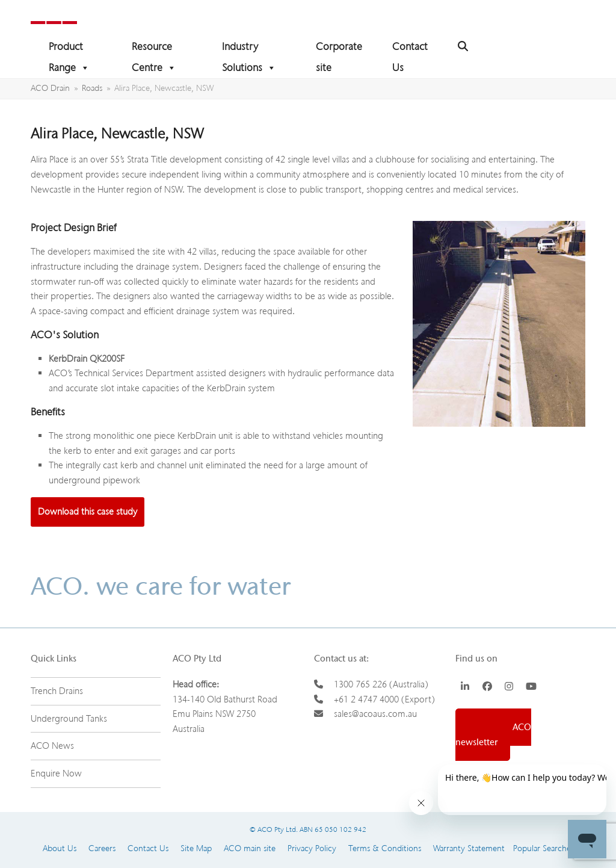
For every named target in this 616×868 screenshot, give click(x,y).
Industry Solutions (249, 48)
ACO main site (250, 848)
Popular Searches (539, 848)
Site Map (196, 848)
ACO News (52, 746)
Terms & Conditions (385, 848)
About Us (60, 848)
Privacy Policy (312, 848)
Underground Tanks (69, 719)
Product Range (69, 48)
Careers (102, 848)
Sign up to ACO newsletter (493, 735)
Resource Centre (154, 48)
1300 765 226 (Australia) (381, 684)
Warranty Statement (469, 848)
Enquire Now (56, 773)
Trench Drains (57, 691)
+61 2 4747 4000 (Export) (384, 699)
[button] (463, 47)
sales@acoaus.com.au (375, 714)
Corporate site (339, 48)
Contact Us (410, 48)
